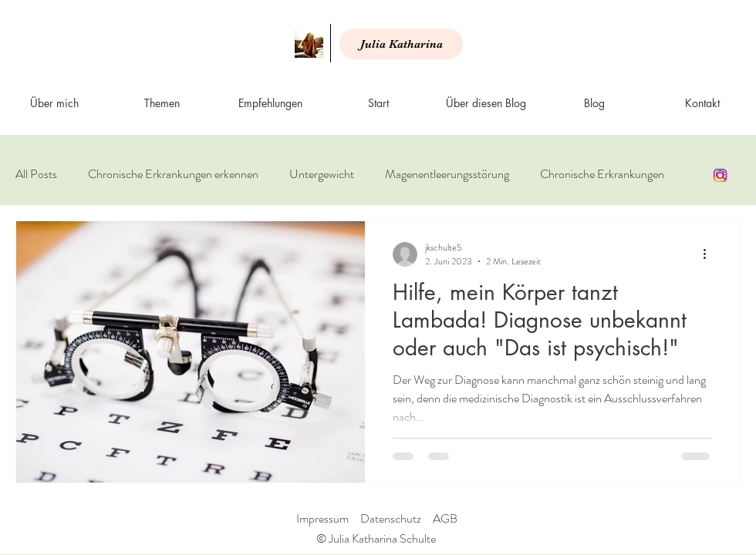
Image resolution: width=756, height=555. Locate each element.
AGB (445, 518)
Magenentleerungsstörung (447, 174)
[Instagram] (720, 175)
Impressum (322, 518)
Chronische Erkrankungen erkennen (173, 174)
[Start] (309, 44)
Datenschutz (391, 518)
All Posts (36, 174)
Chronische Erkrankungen (602, 174)
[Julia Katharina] (401, 44)
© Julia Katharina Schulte (376, 538)
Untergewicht (322, 174)
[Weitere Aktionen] (710, 254)
